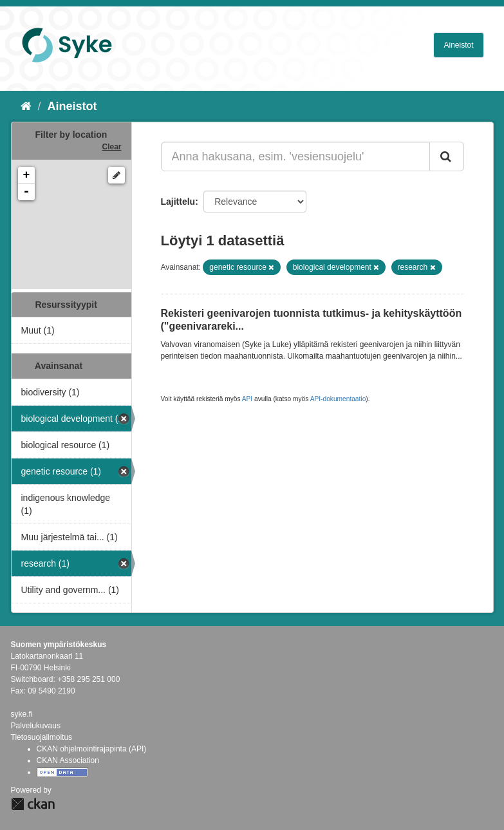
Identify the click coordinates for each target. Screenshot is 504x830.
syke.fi (22, 714)
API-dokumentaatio (338, 399)
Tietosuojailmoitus (42, 737)
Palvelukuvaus (36, 726)
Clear (111, 147)
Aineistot (458, 45)
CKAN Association (68, 760)
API (247, 399)
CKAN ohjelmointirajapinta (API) (92, 749)
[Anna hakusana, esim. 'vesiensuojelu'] (295, 156)
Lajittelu (178, 202)
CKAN (33, 804)
